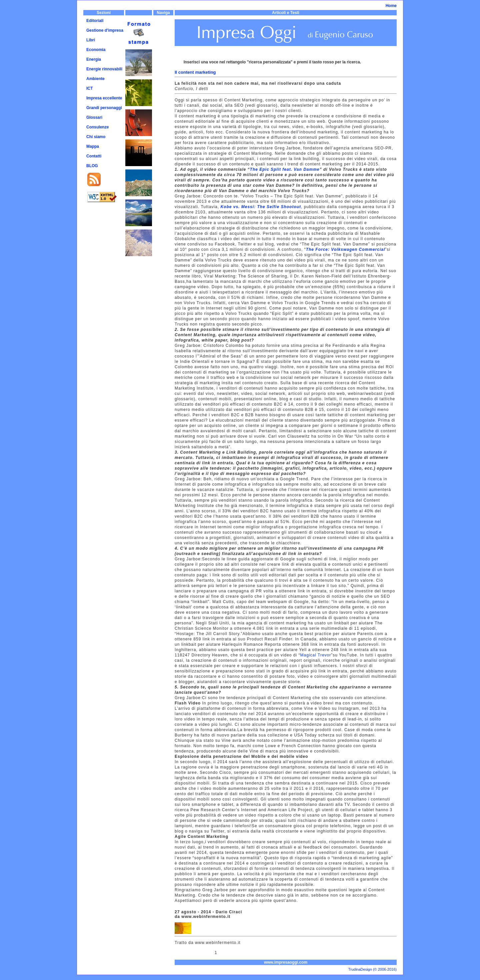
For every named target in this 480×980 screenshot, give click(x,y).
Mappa (93, 146)
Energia (94, 59)
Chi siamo (96, 137)
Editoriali (95, 21)
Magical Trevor (316, 655)
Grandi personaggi (104, 108)
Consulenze (97, 127)
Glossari (94, 117)
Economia (96, 50)
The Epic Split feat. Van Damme (285, 169)
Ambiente (95, 79)
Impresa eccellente (104, 98)
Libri (91, 40)
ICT (89, 88)
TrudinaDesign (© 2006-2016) (372, 969)
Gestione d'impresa (105, 30)
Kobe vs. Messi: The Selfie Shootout (261, 207)
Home (391, 6)
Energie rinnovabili (104, 69)
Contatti (94, 156)
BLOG (92, 166)
